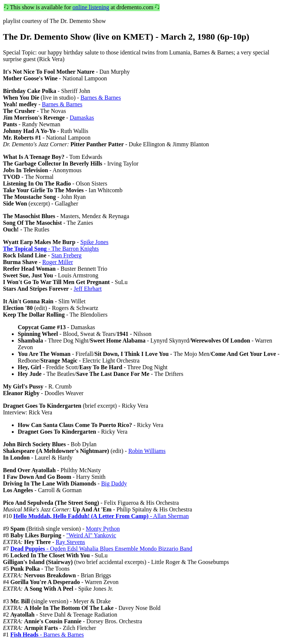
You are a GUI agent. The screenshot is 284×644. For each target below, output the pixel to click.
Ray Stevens (71, 542)
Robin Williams (147, 451)
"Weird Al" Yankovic (91, 535)
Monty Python (103, 529)
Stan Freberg (67, 255)
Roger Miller (58, 262)
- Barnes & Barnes (47, 635)
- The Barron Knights (51, 249)
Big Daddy (114, 483)
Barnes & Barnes (101, 98)
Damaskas (82, 118)
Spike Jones (94, 242)
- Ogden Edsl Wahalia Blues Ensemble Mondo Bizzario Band (101, 549)
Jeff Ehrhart (88, 289)
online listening (91, 7)
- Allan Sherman (101, 516)
